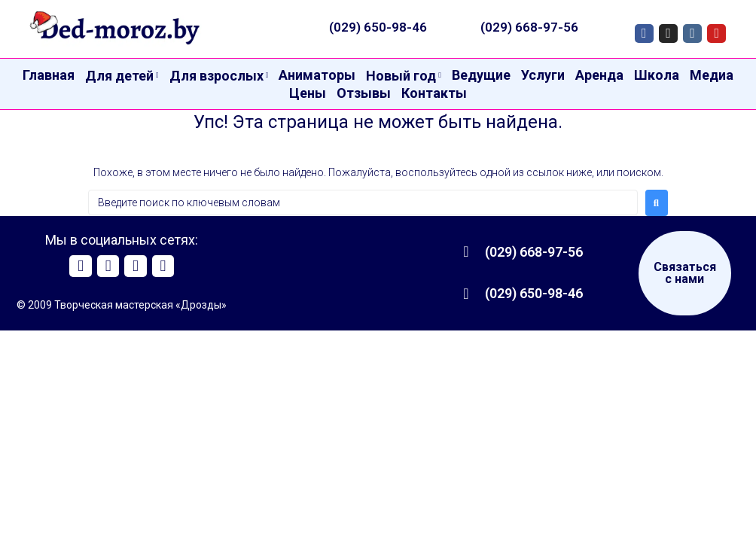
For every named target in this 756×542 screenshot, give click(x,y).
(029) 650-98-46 (378, 27)
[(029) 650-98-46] (466, 294)
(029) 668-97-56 (529, 27)
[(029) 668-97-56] (466, 251)
